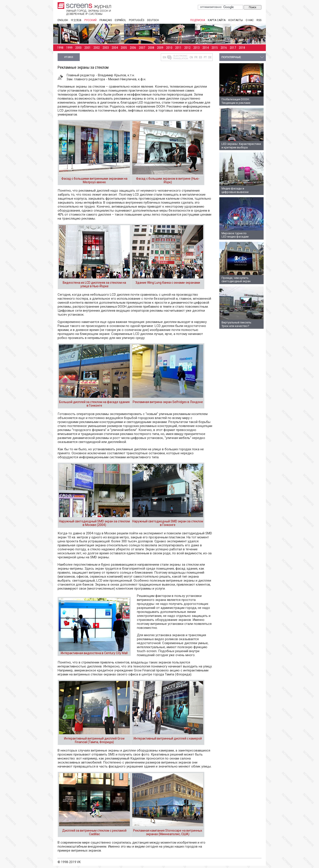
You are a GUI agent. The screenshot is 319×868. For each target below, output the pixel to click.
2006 (133, 48)
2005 (124, 48)
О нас (250, 20)
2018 (242, 48)
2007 (142, 48)
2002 (97, 48)
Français (106, 20)
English (63, 20)
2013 (196, 48)
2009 (160, 48)
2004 (115, 48)
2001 (88, 48)
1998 (60, 48)
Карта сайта (217, 20)
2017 (233, 48)
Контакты (236, 20)
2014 (206, 48)
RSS (259, 20)
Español (120, 20)
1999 (69, 48)
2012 (187, 48)
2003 (106, 48)
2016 (224, 48)
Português (137, 20)
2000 (78, 48)
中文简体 (76, 20)
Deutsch (153, 20)
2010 (169, 48)
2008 (151, 48)
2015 (215, 48)
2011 (178, 48)
